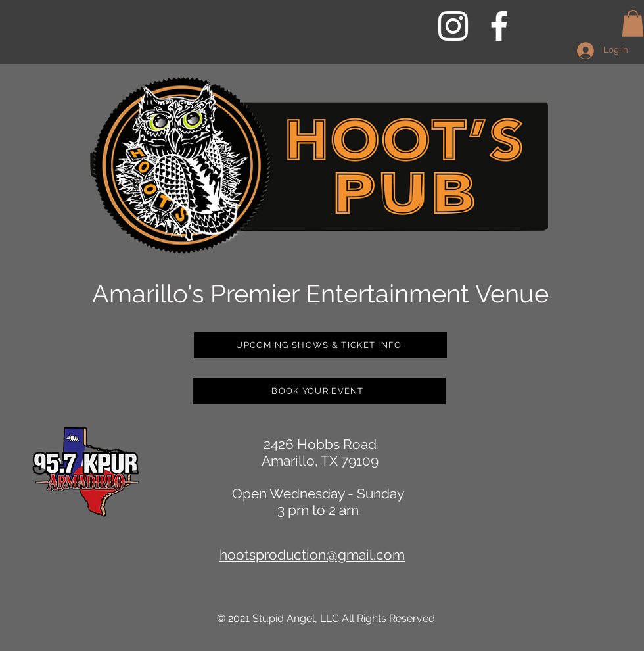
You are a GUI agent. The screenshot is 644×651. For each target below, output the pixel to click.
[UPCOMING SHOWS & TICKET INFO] (320, 345)
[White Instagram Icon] (453, 26)
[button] (633, 23)
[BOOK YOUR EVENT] (319, 391)
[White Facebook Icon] (499, 26)
